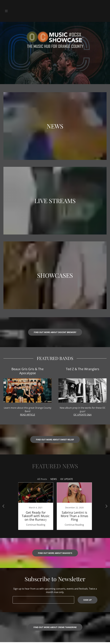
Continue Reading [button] (36, 525)
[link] (36, 506)
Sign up (88, 600)
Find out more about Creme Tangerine (55, 627)
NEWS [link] (54, 479)
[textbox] (43, 600)
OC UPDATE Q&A (82, 415)
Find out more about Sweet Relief (55, 440)
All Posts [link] (42, 479)
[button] (8, 11)
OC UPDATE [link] (67, 479)
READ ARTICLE (28, 415)
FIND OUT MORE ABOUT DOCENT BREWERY (55, 332)
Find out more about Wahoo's (55, 553)
